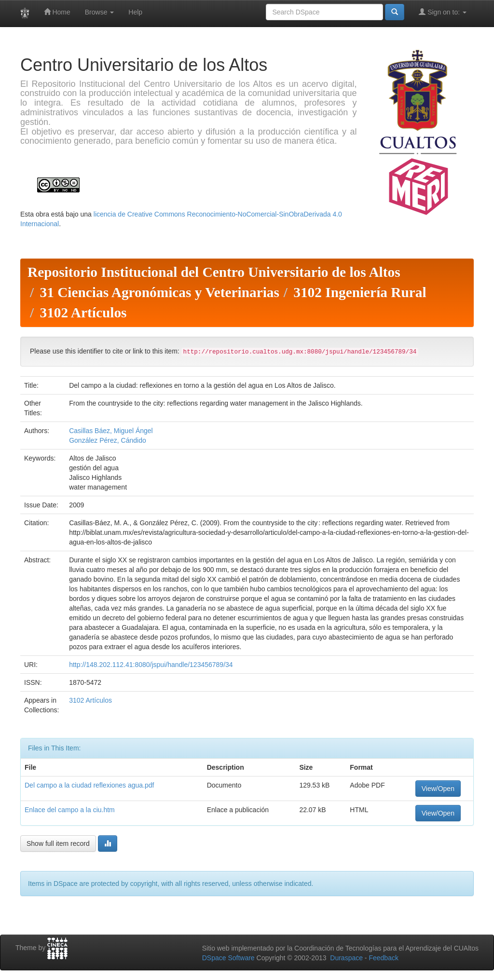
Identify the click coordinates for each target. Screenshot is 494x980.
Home (57, 12)
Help (135, 12)
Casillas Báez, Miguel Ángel (111, 431)
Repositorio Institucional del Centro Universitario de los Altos (214, 272)
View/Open (438, 789)
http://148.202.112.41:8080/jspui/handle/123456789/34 (151, 665)
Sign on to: (443, 12)
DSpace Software (228, 958)
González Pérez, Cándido (108, 440)
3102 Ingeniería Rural (360, 292)
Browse (100, 12)
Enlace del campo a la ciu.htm (70, 810)
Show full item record (58, 844)
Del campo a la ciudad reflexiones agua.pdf (89, 785)
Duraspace (346, 958)
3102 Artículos (83, 313)
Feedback (383, 958)
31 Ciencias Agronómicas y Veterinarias (159, 292)
